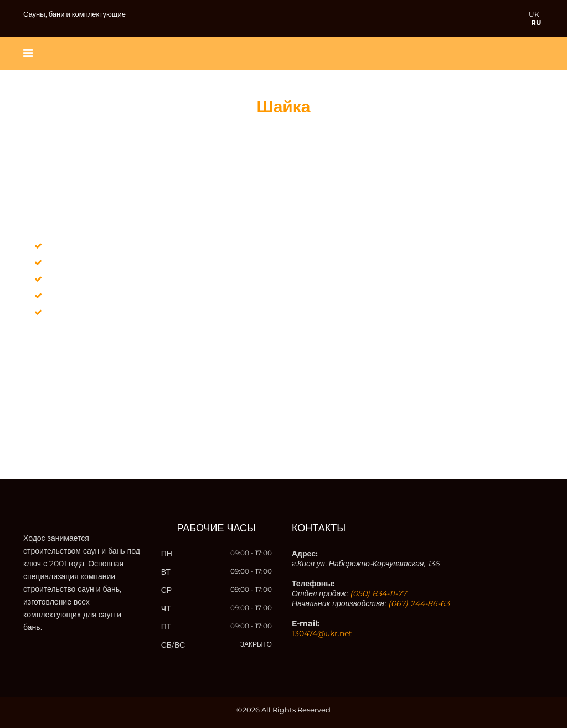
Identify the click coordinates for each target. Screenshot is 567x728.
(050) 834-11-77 (378, 593)
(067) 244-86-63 (419, 603)
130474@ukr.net (322, 633)
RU (536, 22)
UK (534, 14)
